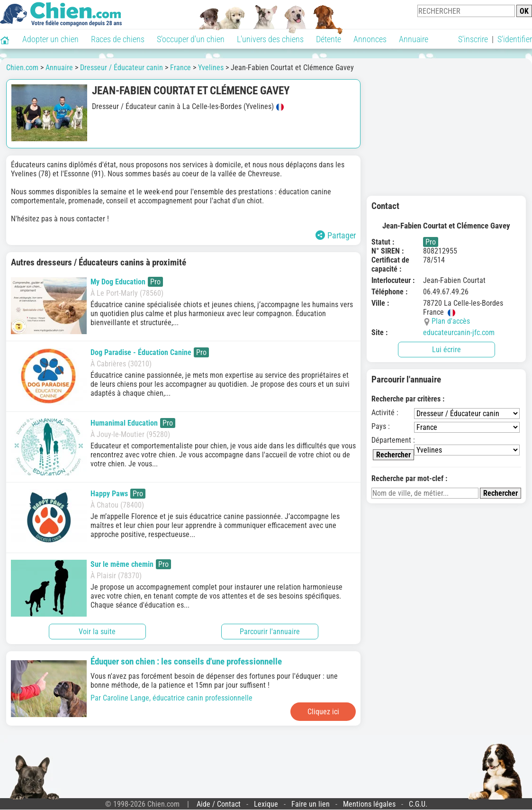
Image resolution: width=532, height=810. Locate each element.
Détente (329, 39)
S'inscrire (473, 39)
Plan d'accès (451, 321)
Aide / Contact (219, 804)
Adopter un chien (50, 39)
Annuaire (414, 39)
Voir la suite (97, 632)
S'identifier (515, 39)
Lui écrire (446, 350)
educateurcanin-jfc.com (459, 332)
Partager (336, 235)
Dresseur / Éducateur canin (122, 68)
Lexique (266, 804)
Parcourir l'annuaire (270, 632)
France (180, 68)
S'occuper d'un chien (191, 39)
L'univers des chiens (270, 39)
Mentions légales (369, 804)
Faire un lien (311, 804)
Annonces (370, 39)
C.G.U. (418, 804)
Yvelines (211, 68)
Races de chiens (118, 39)
